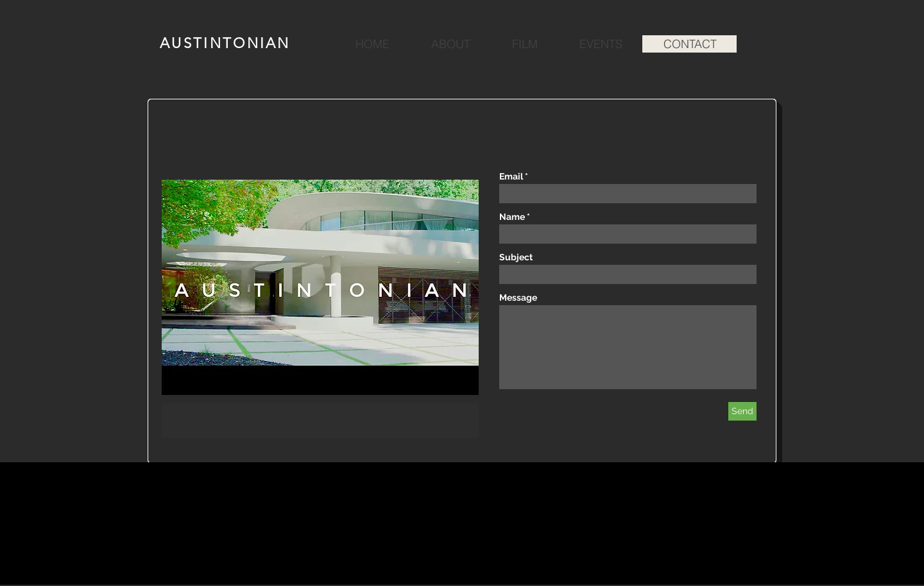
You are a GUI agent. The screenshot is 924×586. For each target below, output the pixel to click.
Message (518, 297)
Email (511, 176)
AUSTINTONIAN (225, 43)
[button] (320, 309)
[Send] (742, 411)
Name (512, 217)
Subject (516, 257)
